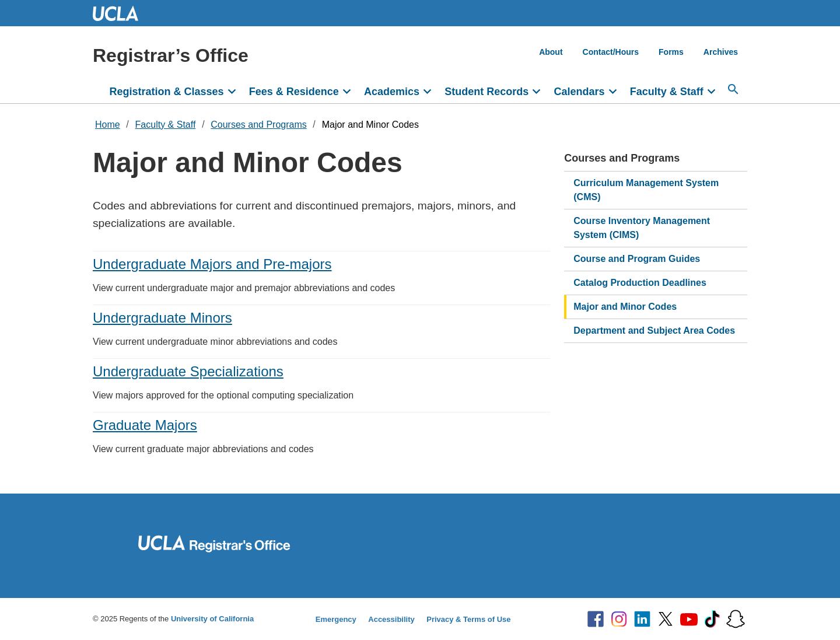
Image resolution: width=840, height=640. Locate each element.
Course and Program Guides (637, 259)
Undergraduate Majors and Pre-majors (212, 264)
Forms (671, 52)
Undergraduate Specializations (188, 371)
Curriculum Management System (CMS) (646, 190)
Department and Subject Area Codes (654, 331)
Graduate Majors (145, 425)
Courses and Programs (259, 125)
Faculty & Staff (667, 92)
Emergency (336, 619)
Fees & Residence (294, 92)
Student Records (487, 92)
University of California (212, 619)
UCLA (121, 13)
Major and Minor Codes (370, 125)
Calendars (580, 92)
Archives (721, 52)
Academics (392, 92)
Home (108, 125)
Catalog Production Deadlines (640, 283)
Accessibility (391, 619)
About (551, 52)
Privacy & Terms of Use (468, 619)
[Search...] (733, 89)
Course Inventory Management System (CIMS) (642, 228)
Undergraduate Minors (162, 318)
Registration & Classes (167, 92)
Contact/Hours (611, 52)
